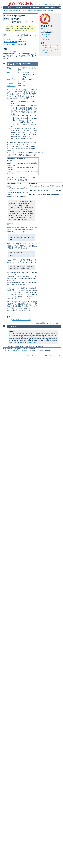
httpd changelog (47, 34)
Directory (28, 215)
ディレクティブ (38, 4)
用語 (50, 4)
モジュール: (11, 86)
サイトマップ (57, 4)
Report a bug (46, 39)
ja (30, 22)
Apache (6, 11)
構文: (9, 72)
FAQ (46, 4)
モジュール (51, 11)
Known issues (46, 37)
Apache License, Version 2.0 (20, 350)
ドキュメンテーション (27, 11)
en (23, 22)
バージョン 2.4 (41, 11)
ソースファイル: (10, 44)
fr (27, 22)
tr (37, 22)
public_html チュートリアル (50, 50)
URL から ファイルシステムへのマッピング (51, 47)
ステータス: (8, 39)
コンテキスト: (12, 79)
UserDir (43, 28)
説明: (6, 35)
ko (33, 22)
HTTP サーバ (14, 11)
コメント (44, 52)
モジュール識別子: (10, 42)
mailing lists (31, 342)
